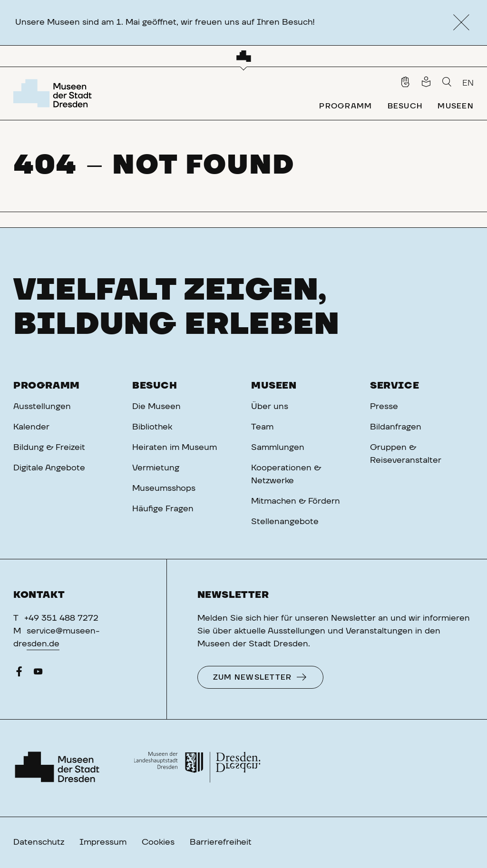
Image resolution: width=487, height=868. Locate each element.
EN (468, 83)
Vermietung (156, 468)
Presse (384, 407)
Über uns (270, 407)
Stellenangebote (285, 522)
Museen (274, 386)
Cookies (158, 842)
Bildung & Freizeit (49, 448)
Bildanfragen (396, 427)
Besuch (155, 386)
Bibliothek (152, 427)
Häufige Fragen (163, 509)
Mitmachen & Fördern (296, 501)
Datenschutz (39, 842)
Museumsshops (164, 488)
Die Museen (156, 407)
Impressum (103, 842)
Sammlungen (278, 448)
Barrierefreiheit (221, 842)
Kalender (31, 427)
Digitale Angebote (49, 468)
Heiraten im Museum (175, 448)
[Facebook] (19, 674)
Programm (47, 386)
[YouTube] (38, 674)
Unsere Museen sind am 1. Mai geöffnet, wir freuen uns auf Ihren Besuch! (165, 22)
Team (262, 427)
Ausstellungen (42, 407)
